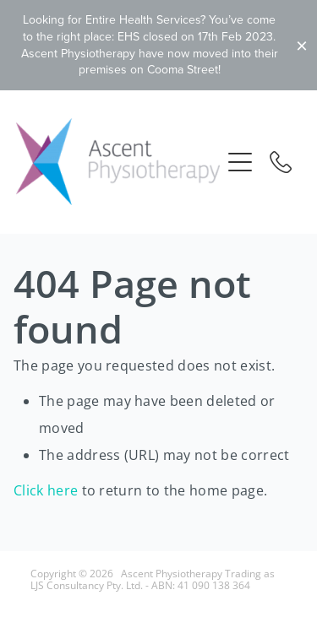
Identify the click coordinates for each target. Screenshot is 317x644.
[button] (240, 162)
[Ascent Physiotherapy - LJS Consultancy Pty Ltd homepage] (118, 162)
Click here (46, 490)
